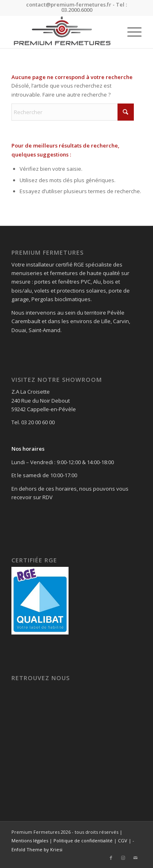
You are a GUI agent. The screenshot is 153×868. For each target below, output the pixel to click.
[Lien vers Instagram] (123, 858)
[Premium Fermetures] (63, 32)
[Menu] (130, 32)
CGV (123, 840)
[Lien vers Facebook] (111, 858)
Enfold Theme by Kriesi (37, 849)
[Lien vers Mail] (135, 858)
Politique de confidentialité (83, 840)
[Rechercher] (73, 112)
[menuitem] (130, 32)
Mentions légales (30, 840)
